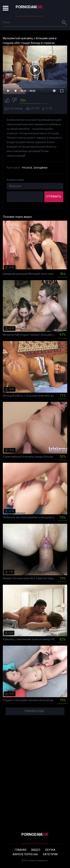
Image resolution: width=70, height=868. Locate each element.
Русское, (27, 168)
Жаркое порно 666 (25, 854)
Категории (50, 854)
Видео (36, 850)
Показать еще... (35, 711)
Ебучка (50, 850)
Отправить (54, 197)
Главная (21, 850)
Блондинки (41, 168)
